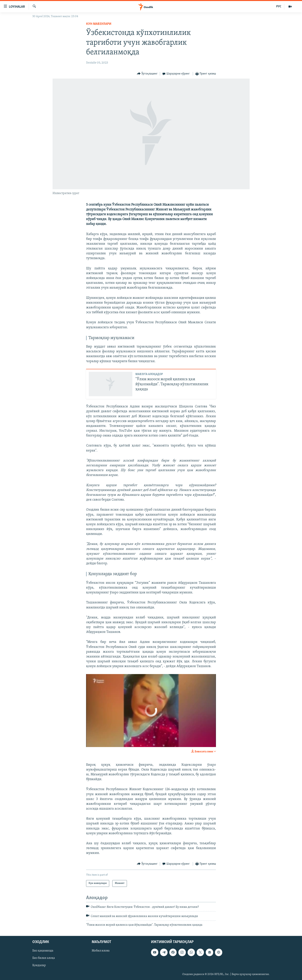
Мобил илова (101, 951)
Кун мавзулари (99, 24)
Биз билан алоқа (44, 958)
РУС (279, 7)
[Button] (147, 74)
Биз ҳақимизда (43, 951)
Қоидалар (39, 965)
